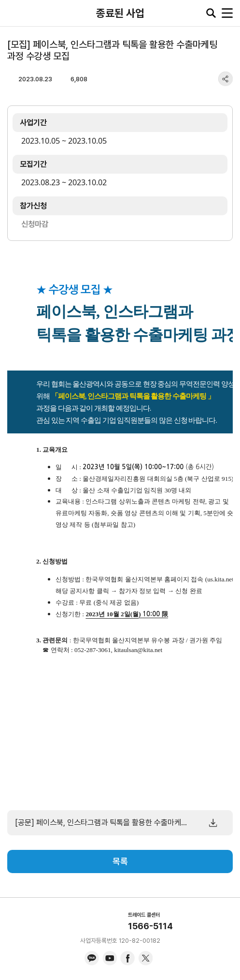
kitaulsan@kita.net (138, 650)
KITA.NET (14, 13)
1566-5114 (150, 926)
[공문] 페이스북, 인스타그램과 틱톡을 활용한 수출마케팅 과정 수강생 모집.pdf (102, 823)
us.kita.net (220, 579)
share (226, 79)
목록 (120, 861)
